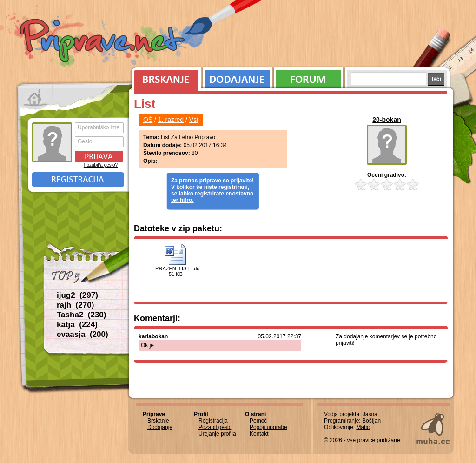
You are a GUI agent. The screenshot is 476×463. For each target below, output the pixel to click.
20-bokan (387, 120)
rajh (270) (75, 305)
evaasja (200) (83, 334)
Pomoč (258, 421)
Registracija (78, 180)
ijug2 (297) (77, 295)
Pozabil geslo (215, 427)
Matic (363, 427)
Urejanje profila (217, 434)
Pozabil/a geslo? (101, 165)
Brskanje (165, 77)
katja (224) (77, 325)
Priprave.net (103, 42)
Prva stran (36, 98)
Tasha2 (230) (81, 315)
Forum (308, 77)
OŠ (148, 120)
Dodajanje (237, 77)
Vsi (194, 120)
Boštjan (371, 421)
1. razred (171, 120)
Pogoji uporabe (268, 427)
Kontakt (259, 434)
